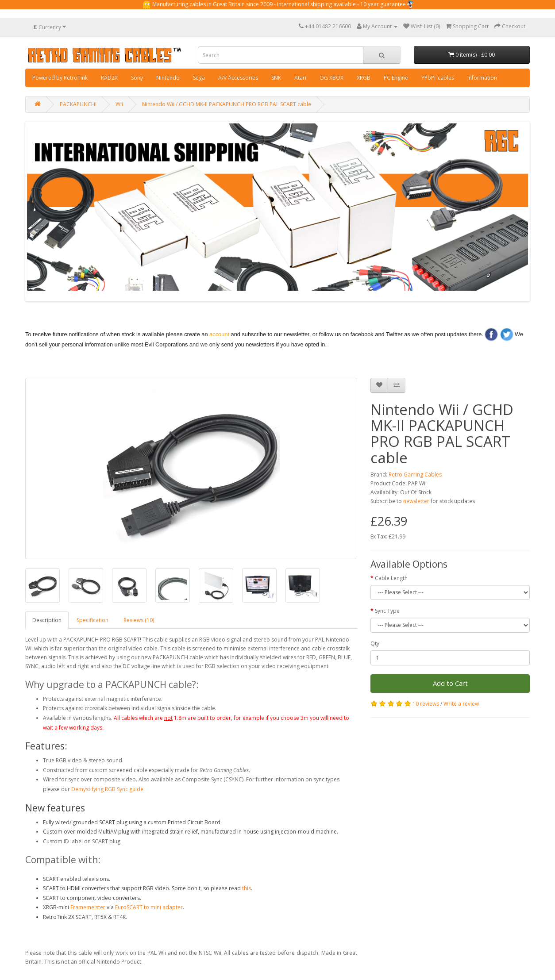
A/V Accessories (238, 78)
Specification (92, 620)
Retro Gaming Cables (415, 475)
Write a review (461, 704)
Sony (137, 78)
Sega (199, 78)
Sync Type (387, 611)
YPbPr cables (438, 78)
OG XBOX (331, 78)
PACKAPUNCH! (78, 104)
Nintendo (168, 78)
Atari (300, 78)
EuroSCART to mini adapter (149, 907)
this (247, 888)
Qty (375, 644)
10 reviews (426, 704)
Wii (119, 104)
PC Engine (396, 78)
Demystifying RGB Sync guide (107, 789)
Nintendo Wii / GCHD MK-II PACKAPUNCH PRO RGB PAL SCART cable (227, 104)
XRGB (364, 78)
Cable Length (391, 578)
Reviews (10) (139, 620)
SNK (276, 78)
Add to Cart (450, 683)
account (219, 334)
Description (47, 620)
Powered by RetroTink (60, 78)
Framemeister (88, 907)
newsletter (416, 501)
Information (482, 78)
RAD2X (109, 78)
